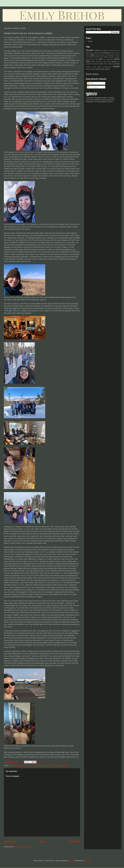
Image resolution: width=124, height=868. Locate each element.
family (117, 59)
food (88, 61)
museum (111, 64)
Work (66, 765)
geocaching (99, 62)
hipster (114, 62)
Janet (95, 53)
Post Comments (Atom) (23, 847)
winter (97, 69)
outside (117, 64)
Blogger (87, 861)
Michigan (35, 765)
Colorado (20, 765)
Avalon (97, 51)
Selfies (93, 55)
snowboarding (107, 67)
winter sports (105, 69)
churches (111, 57)
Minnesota (43, 765)
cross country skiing (92, 59)
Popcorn (113, 53)
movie (106, 64)
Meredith (106, 53)
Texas (97, 55)
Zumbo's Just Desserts (107, 55)
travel (61, 765)
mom (101, 64)
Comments (92, 87)
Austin (90, 50)
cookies (117, 57)
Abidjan (12, 765)
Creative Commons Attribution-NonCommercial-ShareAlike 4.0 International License (100, 100)
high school (107, 62)
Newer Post (10, 841)
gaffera (71, 861)
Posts (91, 83)
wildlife (93, 69)
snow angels (97, 67)
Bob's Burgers (104, 51)
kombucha (95, 64)
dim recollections (108, 59)
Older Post (75, 841)
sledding (88, 67)
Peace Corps (53, 765)
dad (101, 59)
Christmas (112, 51)
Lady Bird (100, 53)
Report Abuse (92, 74)
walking (88, 69)
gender (93, 62)
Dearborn (27, 765)
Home (43, 841)
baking (106, 57)
